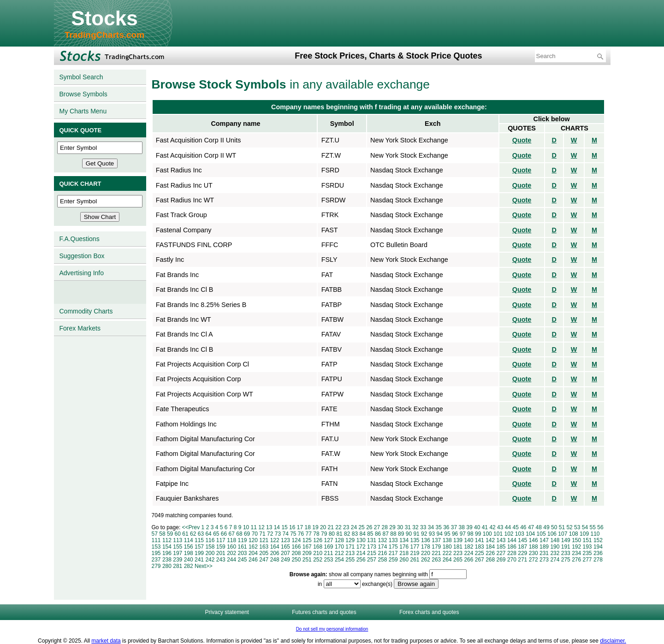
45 (515, 527)
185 (501, 547)
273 (544, 560)
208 (296, 553)
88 (393, 534)
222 (447, 553)
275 (566, 560)
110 (595, 534)
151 (587, 540)
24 (354, 527)
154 (167, 547)
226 (490, 553)
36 (446, 527)
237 (156, 560)
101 (498, 534)
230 (534, 553)
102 (509, 534)
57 (155, 534)
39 (469, 527)
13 (269, 527)
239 (178, 560)
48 (539, 527)
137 (436, 540)
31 (408, 527)
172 (361, 547)
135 (415, 540)
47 (531, 527)
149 (566, 540)
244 (231, 560)
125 (307, 540)
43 (500, 527)
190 (555, 547)
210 (318, 553)
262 (426, 560)
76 (301, 534)
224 (468, 553)
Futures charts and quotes (324, 612)
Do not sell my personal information (332, 629)
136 (426, 540)
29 (392, 527)
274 (555, 560)
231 (544, 553)
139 (458, 540)
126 (318, 540)
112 (167, 540)
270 (512, 560)
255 (350, 560)
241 (199, 560)
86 (378, 534)
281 (178, 566)
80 (332, 534)
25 (361, 527)
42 (492, 527)
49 (546, 527)
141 (480, 540)
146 (534, 540)
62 (193, 534)
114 (189, 540)
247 (264, 560)
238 (167, 560)
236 (598, 553)
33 (423, 527)
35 (438, 527)
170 (339, 547)
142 (490, 540)
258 (382, 560)
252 (318, 560)
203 (243, 553)
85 (370, 534)
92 (424, 534)
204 (253, 553)
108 (574, 534)
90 (409, 534)
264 (447, 560)
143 (501, 540)
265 (458, 560)
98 (470, 534)
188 (534, 547)
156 (189, 547)
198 (189, 553)
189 (544, 547)
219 (415, 553)
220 (426, 553)
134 (404, 540)
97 (463, 534)
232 (555, 553)
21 (331, 527)
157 (199, 547)
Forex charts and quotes (429, 612)
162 (253, 547)
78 (316, 534)
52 (569, 527)
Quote (522, 140)
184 (490, 547)
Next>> (204, 566)
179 (436, 547)
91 (416, 534)
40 (477, 527)
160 (231, 547)
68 (239, 534)
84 (362, 534)
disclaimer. (613, 641)
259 (393, 560)
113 (178, 540)
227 (501, 553)
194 (598, 547)
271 (522, 560)
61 (185, 534)
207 (285, 553)
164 (275, 547)
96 (455, 534)
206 (275, 553)
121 (264, 540)
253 (329, 560)
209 (307, 553)
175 (393, 547)
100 (487, 534)
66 (224, 534)
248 (275, 560)
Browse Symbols (83, 94)
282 (189, 566)
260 (404, 560)
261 (415, 560)
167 (307, 547)
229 (522, 553)
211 (329, 553)
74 (285, 534)
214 (361, 553)
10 (246, 527)
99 (478, 534)
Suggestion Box (82, 256)
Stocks (104, 18)
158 (210, 547)
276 (576, 560)
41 (485, 527)
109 (584, 534)
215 (372, 553)
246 (253, 560)
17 (300, 527)
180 (447, 547)
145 (522, 540)
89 (401, 534)
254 (339, 560)
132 (382, 540)
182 (468, 547)
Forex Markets (80, 328)
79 (324, 534)
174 (382, 547)
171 (350, 547)
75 (293, 534)
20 (323, 527)
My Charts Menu (83, 111)
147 (544, 540)
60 (178, 534)
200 (210, 553)
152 (598, 540)
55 (593, 527)
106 (552, 534)
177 (415, 547)
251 (307, 560)
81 (339, 534)
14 (277, 527)
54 (585, 527)
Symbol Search (81, 77)
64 (208, 534)
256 (361, 560)
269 (501, 560)
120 (253, 540)
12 (261, 527)
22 (338, 527)
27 (377, 527)
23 (346, 527)
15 (284, 527)
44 (508, 527)
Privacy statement (227, 612)
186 (512, 547)
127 (329, 540)
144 (512, 540)
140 (468, 540)
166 (296, 547)
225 (480, 553)
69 (247, 534)
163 (264, 547)
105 (541, 534)
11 (254, 527)
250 (296, 560)
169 (329, 547)
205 (264, 553)
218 (404, 553)
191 (566, 547)
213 (350, 553)
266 (468, 560)
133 (393, 540)
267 (480, 560)
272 (534, 560)
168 (318, 547)
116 (210, 540)
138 (447, 540)
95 (447, 534)
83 (355, 534)
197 (178, 553)
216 (382, 553)
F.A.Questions (80, 239)
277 (587, 560)
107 (563, 534)
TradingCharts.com (104, 35)
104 (530, 534)
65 (216, 534)
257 (372, 560)
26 (369, 527)
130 (361, 540)
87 (386, 534)
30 (400, 527)
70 (255, 534)
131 (372, 540)
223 (458, 553)
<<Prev (191, 527)
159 (221, 547)
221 (436, 553)
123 (285, 540)
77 (309, 534)
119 (243, 540)
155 (178, 547)
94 (440, 534)
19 (315, 527)
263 (436, 560)
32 (415, 527)
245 (243, 560)
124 (296, 540)
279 (156, 566)
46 (523, 527)
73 (278, 534)
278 (598, 560)
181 (458, 547)
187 (522, 547)
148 (555, 540)
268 (490, 560)
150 (576, 540)
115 (199, 540)
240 (189, 560)
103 (520, 534)
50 (554, 527)
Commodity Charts (86, 311)
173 (372, 547)
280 (167, 566)
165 (285, 547)
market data (106, 641)
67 (232, 534)
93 (432, 534)
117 (221, 540)
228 (512, 553)
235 (587, 553)
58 (162, 534)
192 (576, 547)
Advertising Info (82, 273)
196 (167, 553)
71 (262, 534)
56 (600, 527)
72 (270, 534)
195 (156, 553)
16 (292, 527)
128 (339, 540)
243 (221, 560)
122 (275, 540)
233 (566, 553)
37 (454, 527)
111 (156, 540)
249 (285, 560)
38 (462, 527)
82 (347, 534)
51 (562, 527)
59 (170, 534)
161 (243, 547)
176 (404, 547)
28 (385, 527)
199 (199, 553)
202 (231, 553)
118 (231, 540)
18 (308, 527)
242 (210, 560)
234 (576, 553)
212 (339, 553)
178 (426, 547)
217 (393, 553)
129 (350, 540)
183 (480, 547)
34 (431, 527)
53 (577, 527)
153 (156, 547)
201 (221, 553)
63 (201, 534)
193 (587, 547)
